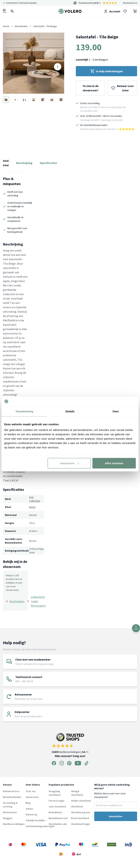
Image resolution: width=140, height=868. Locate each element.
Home (6, 26)
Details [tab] (70, 411)
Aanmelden (116, 816)
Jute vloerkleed (57, 806)
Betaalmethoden (12, 797)
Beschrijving (24, 163)
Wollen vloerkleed (81, 801)
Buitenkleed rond (58, 818)
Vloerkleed (77, 806)
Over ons (31, 791)
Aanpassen (69, 463)
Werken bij (31, 815)
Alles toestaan (114, 463)
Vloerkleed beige (80, 824)
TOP (136, 628)
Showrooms (32, 797)
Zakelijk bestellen (35, 820)
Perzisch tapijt (57, 801)
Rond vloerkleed (80, 818)
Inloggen (8, 818)
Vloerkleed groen (81, 812)
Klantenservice (130, 3)
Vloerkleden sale (58, 824)
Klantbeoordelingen (14, 824)
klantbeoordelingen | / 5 (70, 743)
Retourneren (10, 812)
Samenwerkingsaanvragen (40, 826)
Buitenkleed (55, 812)
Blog (28, 803)
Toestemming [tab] (24, 411)
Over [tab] (116, 411)
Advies (29, 809)
